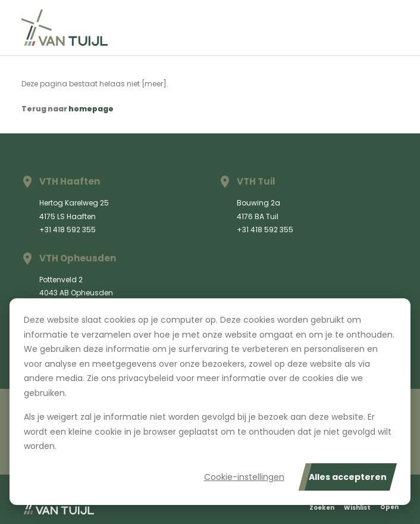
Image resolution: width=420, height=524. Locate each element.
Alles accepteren (348, 477)
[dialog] (210, 402)
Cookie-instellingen (244, 477)
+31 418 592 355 (68, 230)
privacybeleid (146, 378)
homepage (91, 109)
